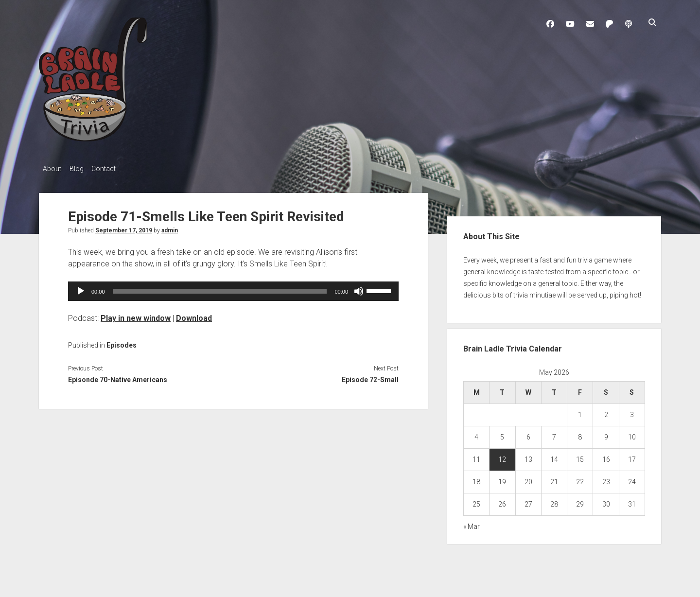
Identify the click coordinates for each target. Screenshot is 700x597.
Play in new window (136, 315)
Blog (81, 169)
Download (194, 315)
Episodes (122, 342)
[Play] (81, 288)
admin (170, 228)
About (52, 169)
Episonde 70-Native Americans (118, 377)
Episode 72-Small (370, 377)
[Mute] (359, 288)
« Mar (472, 524)
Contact (113, 169)
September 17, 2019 (124, 228)
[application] (233, 288)
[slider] (220, 288)
